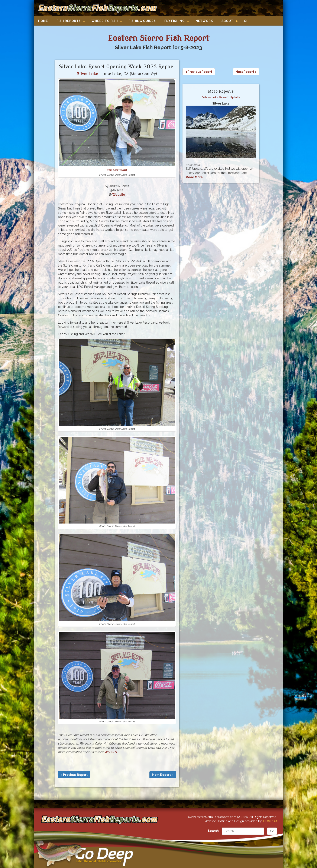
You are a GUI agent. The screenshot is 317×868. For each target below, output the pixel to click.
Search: (214, 831)
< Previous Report (74, 775)
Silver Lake (87, 74)
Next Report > (163, 775)
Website (119, 195)
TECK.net (270, 821)
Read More (194, 177)
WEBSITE (111, 752)
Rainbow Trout (117, 170)
